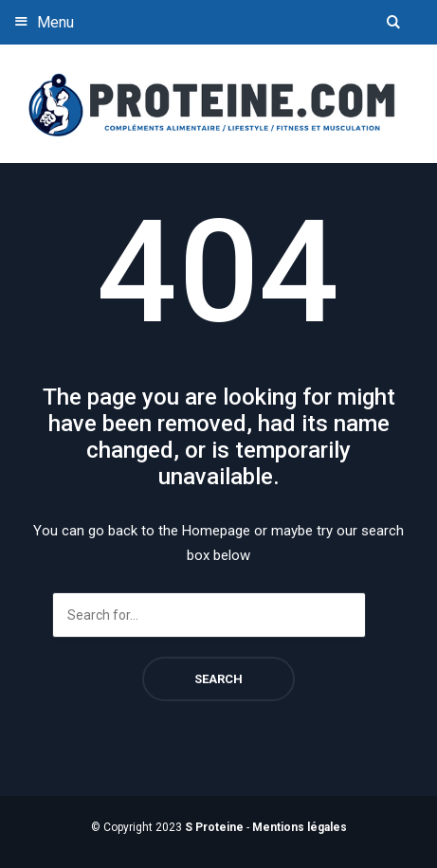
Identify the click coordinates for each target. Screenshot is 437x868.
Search (218, 679)
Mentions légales (300, 827)
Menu (42, 21)
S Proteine (214, 827)
